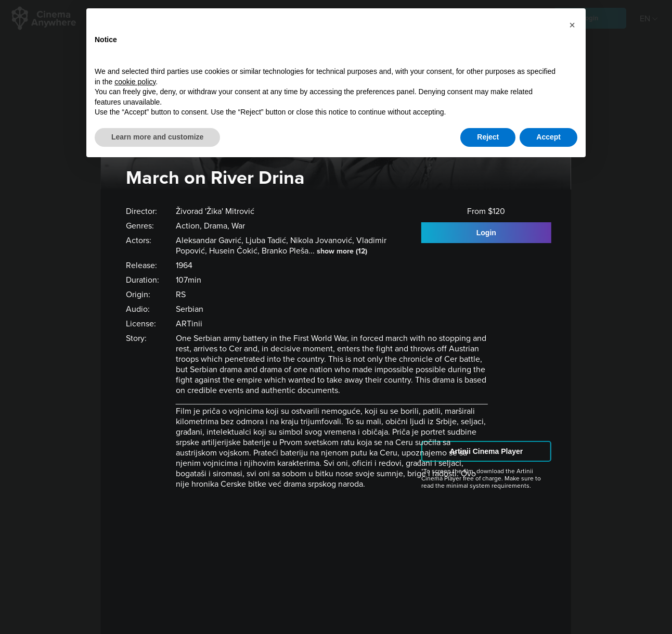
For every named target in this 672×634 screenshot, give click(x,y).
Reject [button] (488, 137)
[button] (572, 25)
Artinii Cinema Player (486, 451)
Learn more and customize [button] (157, 137)
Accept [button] (548, 137)
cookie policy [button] (135, 82)
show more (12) (342, 251)
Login (486, 233)
